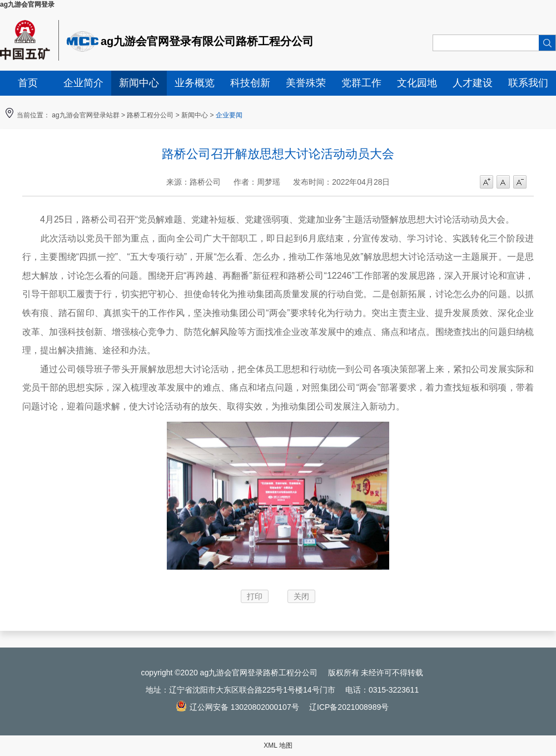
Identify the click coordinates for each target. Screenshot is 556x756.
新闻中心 (139, 83)
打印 (255, 596)
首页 (28, 83)
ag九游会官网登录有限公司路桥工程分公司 (207, 41)
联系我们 (528, 83)
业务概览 (195, 83)
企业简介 (83, 83)
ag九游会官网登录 (27, 4)
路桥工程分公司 (150, 115)
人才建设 (473, 83)
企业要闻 (229, 115)
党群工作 (361, 83)
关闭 (301, 596)
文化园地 (417, 83)
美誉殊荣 (306, 83)
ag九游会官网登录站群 (85, 115)
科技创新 (250, 83)
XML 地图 (278, 745)
